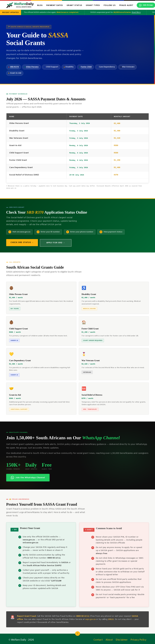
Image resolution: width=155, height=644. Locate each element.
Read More (137, 12)
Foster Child (86, 67)
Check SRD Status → (22, 245)
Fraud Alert (126, 5)
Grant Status (74, 5)
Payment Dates (55, 5)
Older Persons (32, 67)
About (109, 640)
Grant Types (93, 5)
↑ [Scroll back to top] (78, 634)
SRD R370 (14, 67)
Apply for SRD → (56, 245)
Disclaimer (122, 640)
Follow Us (110, 5)
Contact (98, 640)
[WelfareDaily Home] (20, 5)
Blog (40, 5)
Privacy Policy (138, 640)
